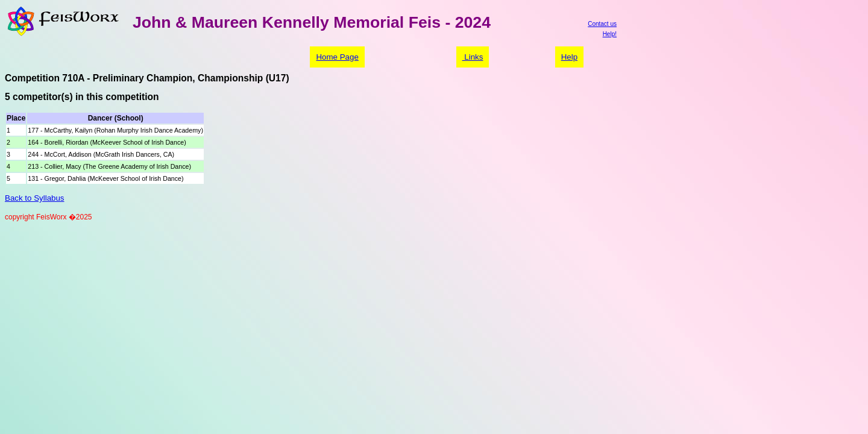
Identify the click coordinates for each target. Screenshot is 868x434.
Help (569, 57)
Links (473, 57)
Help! (610, 34)
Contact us (602, 24)
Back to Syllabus (35, 198)
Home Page (337, 57)
